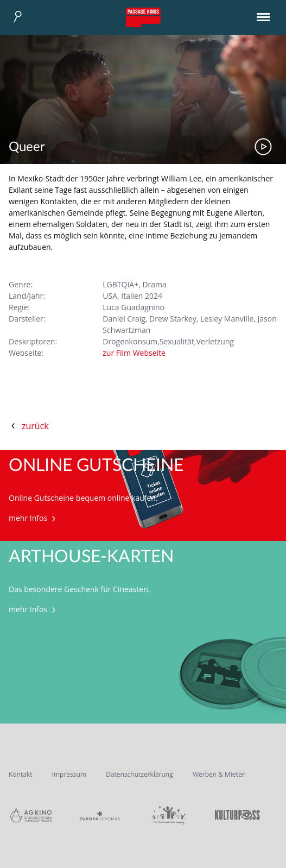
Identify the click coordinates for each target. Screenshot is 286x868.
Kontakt (20, 774)
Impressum (69, 774)
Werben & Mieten (219, 774)
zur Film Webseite (134, 353)
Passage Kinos (143, 17)
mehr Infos (33, 518)
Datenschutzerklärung (139, 774)
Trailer (263, 147)
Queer (27, 147)
